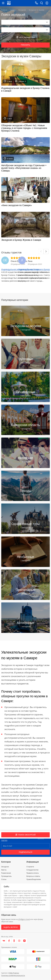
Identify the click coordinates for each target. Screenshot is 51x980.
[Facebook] (9, 941)
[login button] (47, 3)
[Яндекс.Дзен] (24, 941)
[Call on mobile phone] (37, 3)
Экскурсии (22, 10)
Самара (13, 10)
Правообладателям (34, 879)
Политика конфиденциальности (13, 975)
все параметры (25, 37)
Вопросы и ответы (33, 876)
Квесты (4, 870)
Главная (4, 10)
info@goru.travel (24, 919)
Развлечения (6, 873)
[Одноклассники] (14, 941)
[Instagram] (19, 941)
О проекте (30, 867)
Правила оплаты (33, 873)
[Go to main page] (9, 3)
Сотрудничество (32, 870)
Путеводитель (6, 876)
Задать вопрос (11, 927)
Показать (25, 45)
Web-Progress (14, 973)
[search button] (42, 3)
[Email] (25, 846)
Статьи (4, 879)
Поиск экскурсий (26, 835)
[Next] (46, 251)
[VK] (4, 941)
